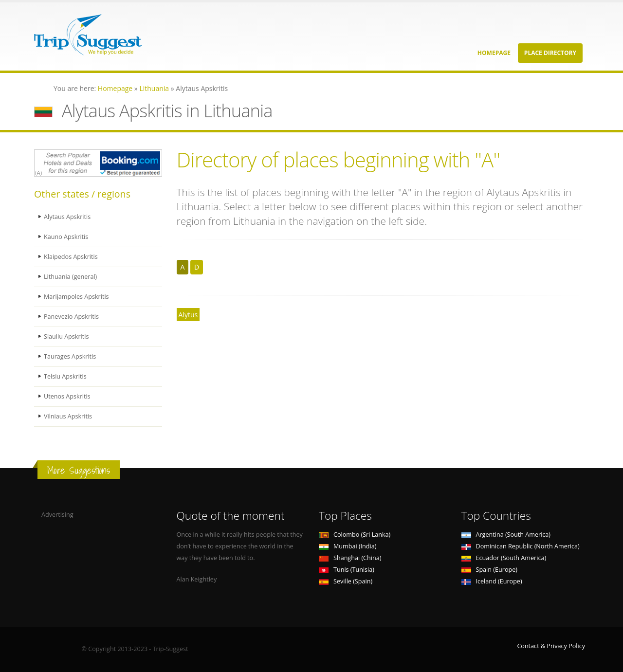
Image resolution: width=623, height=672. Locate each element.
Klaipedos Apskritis (71, 257)
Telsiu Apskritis (65, 376)
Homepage (494, 53)
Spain (489, 570)
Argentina (506, 535)
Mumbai (348, 546)
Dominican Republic (521, 546)
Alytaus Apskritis (67, 217)
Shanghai (350, 558)
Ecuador (504, 558)
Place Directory (550, 53)
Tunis (347, 570)
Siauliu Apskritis (66, 336)
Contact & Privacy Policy (551, 646)
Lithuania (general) (70, 277)
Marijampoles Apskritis (76, 297)
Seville (346, 581)
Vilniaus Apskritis (68, 416)
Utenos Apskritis (67, 396)
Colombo (355, 535)
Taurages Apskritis (70, 356)
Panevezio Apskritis (71, 317)
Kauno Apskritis (66, 237)
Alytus (188, 315)
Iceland (492, 581)
